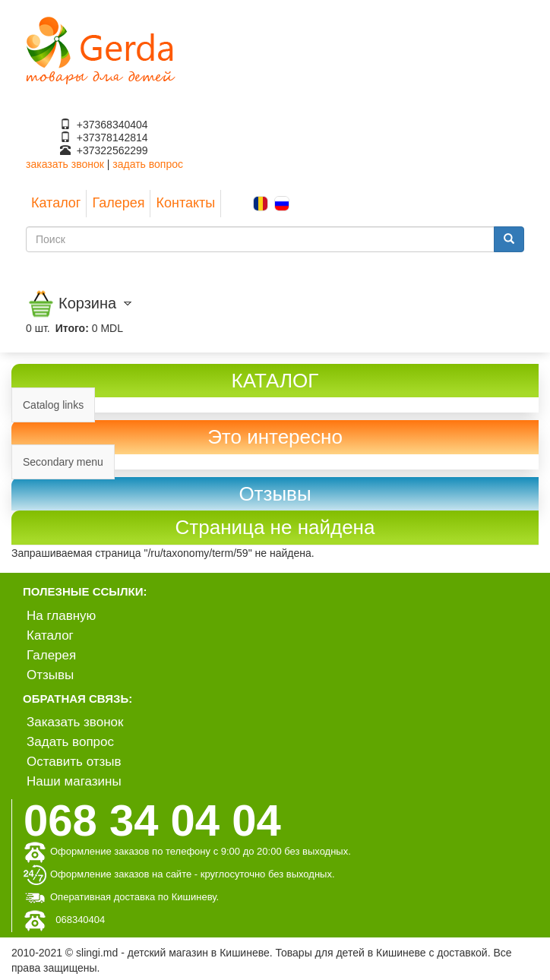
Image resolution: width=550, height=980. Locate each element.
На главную (61, 616)
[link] (275, 494)
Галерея (118, 203)
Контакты (185, 203)
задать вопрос (148, 164)
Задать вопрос (70, 742)
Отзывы (50, 675)
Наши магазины (74, 781)
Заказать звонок (75, 722)
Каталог (56, 203)
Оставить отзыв (74, 762)
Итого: (72, 328)
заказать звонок (65, 164)
